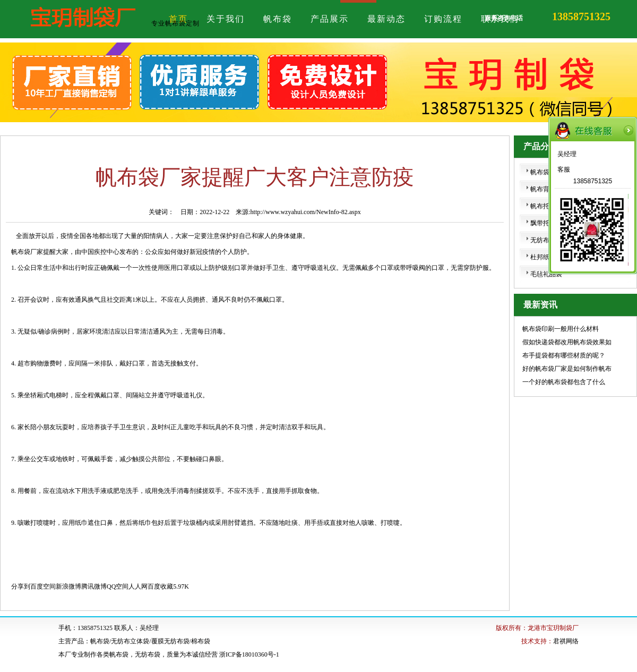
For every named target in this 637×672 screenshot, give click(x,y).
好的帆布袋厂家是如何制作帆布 (567, 369)
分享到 (21, 586)
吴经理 (567, 154)
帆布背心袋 (546, 189)
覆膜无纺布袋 (170, 641)
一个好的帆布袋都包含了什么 (564, 382)
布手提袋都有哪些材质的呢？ (564, 355)
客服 (564, 169)
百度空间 (43, 586)
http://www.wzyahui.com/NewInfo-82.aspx (306, 212)
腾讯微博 (94, 586)
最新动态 (386, 19)
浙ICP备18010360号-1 (249, 654)
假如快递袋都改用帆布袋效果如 (567, 342)
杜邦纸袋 (543, 257)
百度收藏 (160, 586)
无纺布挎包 (546, 240)
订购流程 (443, 19)
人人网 (138, 586)
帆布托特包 (546, 206)
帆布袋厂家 (27, 252)
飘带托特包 (546, 223)
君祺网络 (566, 641)
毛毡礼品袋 (546, 274)
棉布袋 (201, 641)
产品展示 (330, 19)
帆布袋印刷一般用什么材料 (561, 329)
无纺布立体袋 (130, 641)
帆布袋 (278, 19)
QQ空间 (118, 586)
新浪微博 (68, 586)
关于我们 (226, 19)
